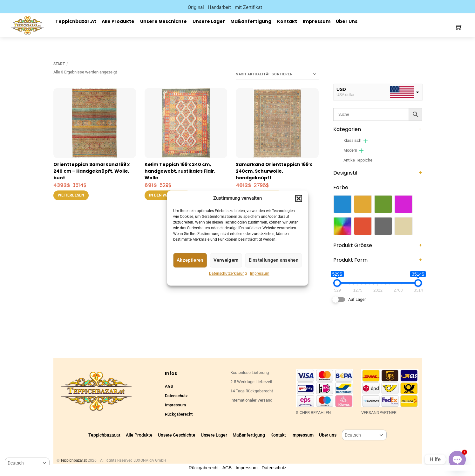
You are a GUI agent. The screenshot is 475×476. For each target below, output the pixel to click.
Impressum (260, 273)
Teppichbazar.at (76, 21)
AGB (169, 386)
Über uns (347, 21)
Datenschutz (176, 396)
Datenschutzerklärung (228, 273)
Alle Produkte (118, 21)
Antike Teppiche (358, 160)
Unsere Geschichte (163, 21)
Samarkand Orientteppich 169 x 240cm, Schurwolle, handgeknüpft (274, 171)
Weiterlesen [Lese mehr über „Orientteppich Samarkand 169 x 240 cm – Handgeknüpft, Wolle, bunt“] (71, 195)
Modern (350, 150)
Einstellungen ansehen (274, 260)
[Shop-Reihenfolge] (277, 74)
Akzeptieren (190, 260)
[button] (299, 198)
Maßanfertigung (251, 21)
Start (59, 64)
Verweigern (226, 260)
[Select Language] (364, 435)
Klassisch (352, 140)
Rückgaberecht (179, 414)
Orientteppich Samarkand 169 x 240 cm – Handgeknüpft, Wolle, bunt (92, 171)
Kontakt (287, 21)
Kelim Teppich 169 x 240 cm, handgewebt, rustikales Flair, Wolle (180, 171)
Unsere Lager (209, 21)
